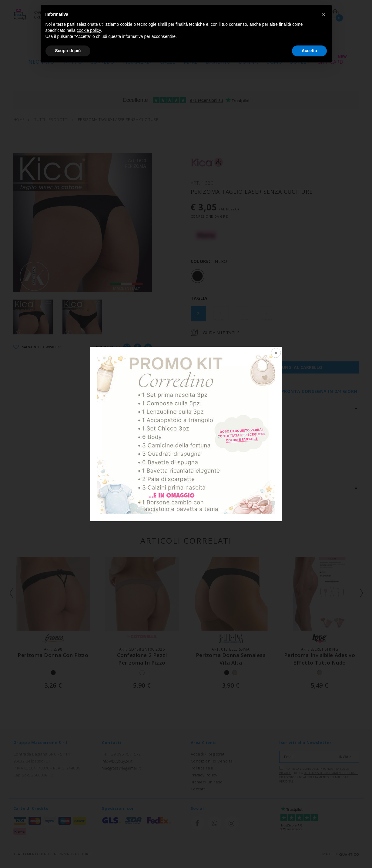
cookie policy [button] (89, 30)
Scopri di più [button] (68, 51)
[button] (324, 15)
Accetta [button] (309, 51)
